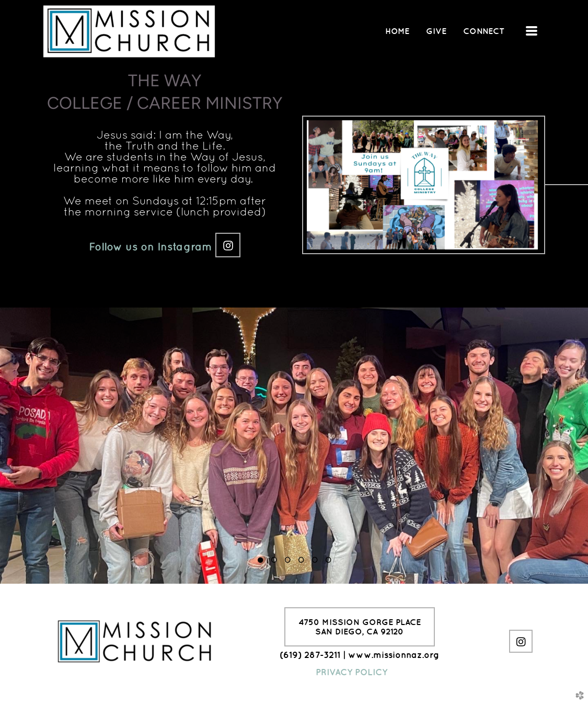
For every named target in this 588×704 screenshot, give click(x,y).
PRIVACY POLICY (351, 672)
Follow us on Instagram (152, 246)
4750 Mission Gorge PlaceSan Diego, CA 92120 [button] (360, 627)
